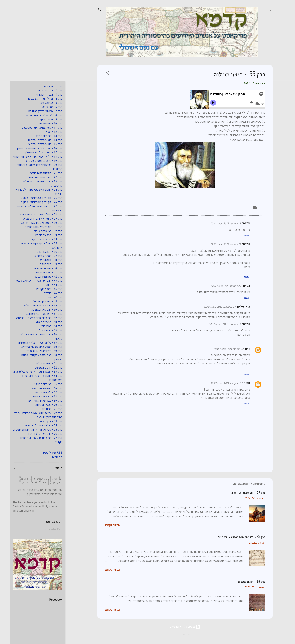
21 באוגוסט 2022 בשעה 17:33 (216, 244)
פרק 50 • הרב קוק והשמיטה (37, 310)
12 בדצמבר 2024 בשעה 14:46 (219, 349)
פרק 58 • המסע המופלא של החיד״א (32, 347)
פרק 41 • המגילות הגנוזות (38, 272)
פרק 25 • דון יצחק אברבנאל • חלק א (32, 198)
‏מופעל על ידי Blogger (175, 627)
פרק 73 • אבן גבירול (41, 421)
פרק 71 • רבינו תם (42, 409)
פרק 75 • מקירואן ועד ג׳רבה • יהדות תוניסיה (28, 430)
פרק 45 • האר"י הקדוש (40, 289)
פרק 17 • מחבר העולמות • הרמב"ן (34, 152)
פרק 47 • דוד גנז (43, 297)
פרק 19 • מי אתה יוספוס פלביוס (34, 161)
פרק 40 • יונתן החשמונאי (39, 268)
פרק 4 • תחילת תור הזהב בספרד (34, 99)
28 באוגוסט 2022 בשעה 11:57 (216, 286)
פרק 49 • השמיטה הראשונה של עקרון (31, 306)
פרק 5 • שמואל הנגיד (41, 103)
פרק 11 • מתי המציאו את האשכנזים (32, 128)
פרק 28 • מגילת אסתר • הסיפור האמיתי (30, 215)
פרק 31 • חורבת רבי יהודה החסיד (34, 227)
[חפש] (90, 10)
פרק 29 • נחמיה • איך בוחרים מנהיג (33, 219)
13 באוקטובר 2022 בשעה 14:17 (215, 324)
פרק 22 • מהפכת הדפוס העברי (35, 177)
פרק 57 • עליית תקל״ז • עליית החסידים (30, 343)
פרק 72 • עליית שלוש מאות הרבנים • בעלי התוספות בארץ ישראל (29, 415)
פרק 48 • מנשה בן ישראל (38, 301)
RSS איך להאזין (43, 453)
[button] (98, 73)
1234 (237, 383)
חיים (238, 349)
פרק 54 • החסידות (42, 326)
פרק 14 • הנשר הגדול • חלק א (36, 140)
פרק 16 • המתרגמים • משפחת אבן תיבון (30, 148)
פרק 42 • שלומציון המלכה (38, 277)
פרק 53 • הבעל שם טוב (39, 322)
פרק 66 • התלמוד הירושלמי (37, 388)
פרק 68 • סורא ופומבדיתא (38, 397)
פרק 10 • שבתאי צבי (41, 124)
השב (236, 236)
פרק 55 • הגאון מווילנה (40, 330)
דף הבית (48, 457)
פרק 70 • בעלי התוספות (39, 405)
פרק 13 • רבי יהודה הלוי (39, 136)
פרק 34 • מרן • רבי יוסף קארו (36, 239)
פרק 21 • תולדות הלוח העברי (36, 173)
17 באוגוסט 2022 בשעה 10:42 (216, 223)
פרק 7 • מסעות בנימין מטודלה (36, 111)
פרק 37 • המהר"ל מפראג (39, 256)
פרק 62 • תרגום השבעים (242, 582)
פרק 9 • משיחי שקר (41, 119)
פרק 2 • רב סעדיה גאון (40, 90)
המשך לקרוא (103, 525)
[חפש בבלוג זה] (28, 529)
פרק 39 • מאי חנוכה (41, 264)
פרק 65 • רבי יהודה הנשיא (38, 384)
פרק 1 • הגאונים (44, 86)
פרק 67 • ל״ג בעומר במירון (38, 392)
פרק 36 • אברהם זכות (40, 252)
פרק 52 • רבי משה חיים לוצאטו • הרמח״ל (232, 537)
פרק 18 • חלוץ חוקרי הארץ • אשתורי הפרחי (28, 157)
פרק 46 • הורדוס (43, 293)
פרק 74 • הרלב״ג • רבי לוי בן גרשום (33, 426)
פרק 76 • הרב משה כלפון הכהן (35, 434)
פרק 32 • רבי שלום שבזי (39, 231)
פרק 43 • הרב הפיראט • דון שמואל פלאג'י (29, 281)
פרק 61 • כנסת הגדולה (40, 363)
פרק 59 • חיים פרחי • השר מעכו (35, 351)
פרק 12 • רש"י (45, 132)
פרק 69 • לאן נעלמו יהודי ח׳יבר (238, 493)
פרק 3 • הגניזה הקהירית (40, 95)
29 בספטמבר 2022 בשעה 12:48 (210, 307)
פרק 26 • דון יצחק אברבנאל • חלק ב (32, 202)
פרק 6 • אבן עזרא (43, 107)
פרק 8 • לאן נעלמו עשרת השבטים (33, 115)
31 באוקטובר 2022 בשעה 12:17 (217, 383)
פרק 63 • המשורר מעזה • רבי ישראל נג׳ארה (28, 372)
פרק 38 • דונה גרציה (41, 260)
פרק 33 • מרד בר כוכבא (39, 235)
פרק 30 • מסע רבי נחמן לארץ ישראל (32, 223)
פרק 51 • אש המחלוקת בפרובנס (34, 314)
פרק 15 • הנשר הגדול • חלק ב (36, 144)
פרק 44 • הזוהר (44, 285)
